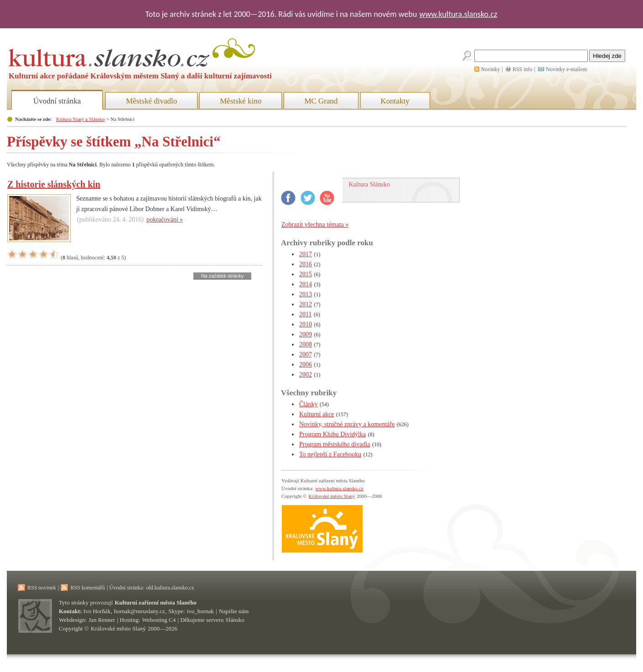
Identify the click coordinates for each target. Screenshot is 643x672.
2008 (306, 344)
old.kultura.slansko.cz (170, 588)
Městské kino (241, 101)
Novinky (491, 69)
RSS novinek (42, 588)
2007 (306, 354)
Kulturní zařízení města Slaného (156, 602)
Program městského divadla (335, 444)
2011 (305, 314)
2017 (306, 254)
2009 (306, 334)
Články (308, 404)
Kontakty (395, 101)
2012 (306, 304)
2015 (306, 274)
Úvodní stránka (57, 101)
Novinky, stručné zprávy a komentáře (347, 424)
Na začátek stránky (223, 276)
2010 (306, 324)
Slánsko (235, 620)
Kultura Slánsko (370, 184)
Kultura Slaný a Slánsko (80, 119)
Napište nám (234, 611)
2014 (306, 284)
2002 (306, 375)
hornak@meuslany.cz (140, 611)
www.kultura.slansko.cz (458, 14)
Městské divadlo (151, 101)
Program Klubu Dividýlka (332, 434)
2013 (306, 294)
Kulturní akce (317, 414)
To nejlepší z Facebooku (330, 454)
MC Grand (321, 101)
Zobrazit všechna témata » (315, 225)
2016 (306, 264)
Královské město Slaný (332, 496)
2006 (306, 364)
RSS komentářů (88, 588)
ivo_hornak (200, 611)
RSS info (523, 69)
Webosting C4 (159, 620)
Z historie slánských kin (54, 184)
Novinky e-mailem (566, 69)
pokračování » (165, 220)
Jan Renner (102, 620)
